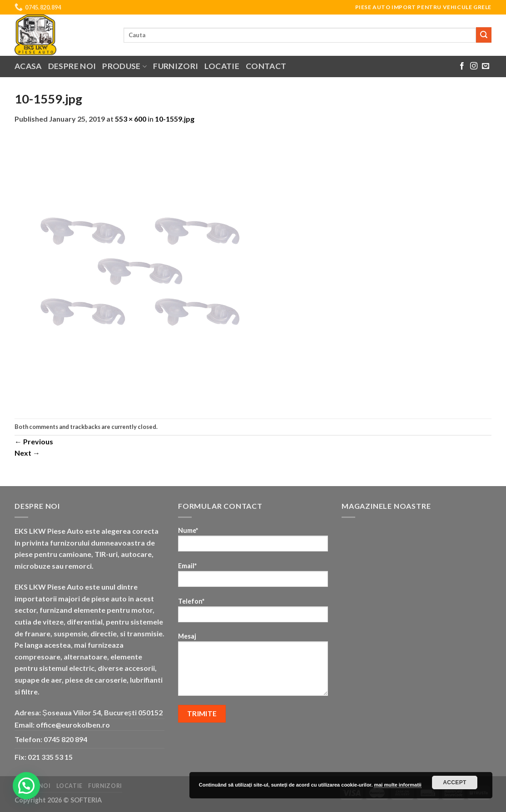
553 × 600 (131, 119)
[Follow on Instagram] (474, 66)
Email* (253, 578)
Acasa (28, 66)
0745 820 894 (65, 739)
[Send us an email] (486, 66)
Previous (34, 441)
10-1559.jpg (175, 119)
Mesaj (253, 667)
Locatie (222, 66)
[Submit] (484, 35)
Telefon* (253, 613)
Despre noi (72, 66)
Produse (124, 66)
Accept (455, 782)
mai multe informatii (398, 785)
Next (27, 453)
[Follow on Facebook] (462, 66)
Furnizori (176, 66)
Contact (266, 66)
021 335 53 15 (50, 757)
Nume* (253, 542)
